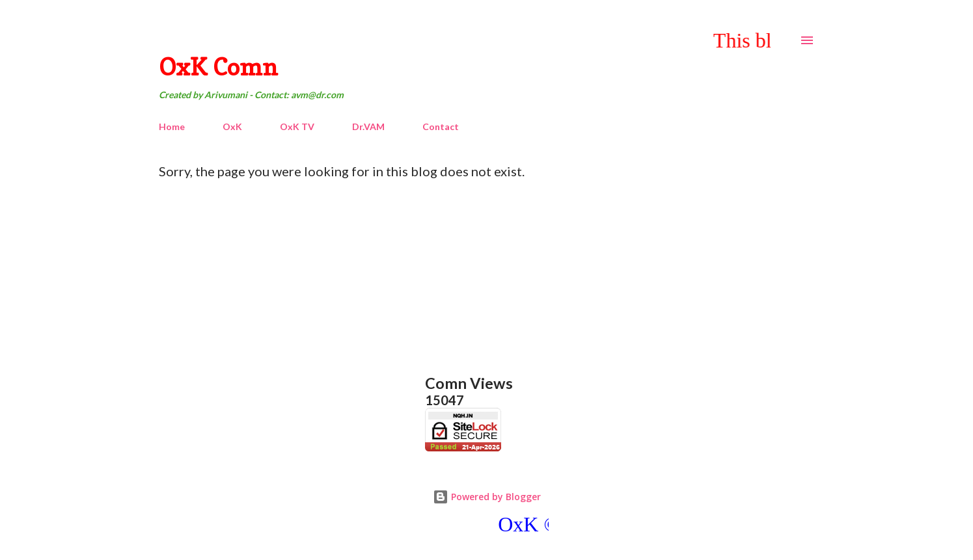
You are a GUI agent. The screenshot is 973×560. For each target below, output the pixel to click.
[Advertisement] (531, 276)
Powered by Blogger (487, 497)
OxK (232, 127)
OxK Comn (218, 67)
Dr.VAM (368, 127)
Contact (441, 127)
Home (172, 127)
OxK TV (297, 127)
